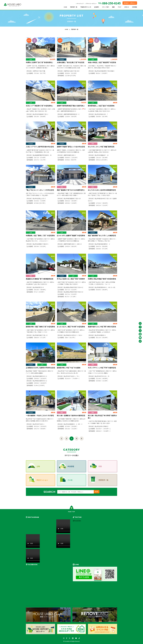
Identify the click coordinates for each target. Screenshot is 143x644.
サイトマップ (80, 4)
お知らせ (127, 7)
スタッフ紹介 (106, 7)
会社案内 (96, 7)
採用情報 (135, 7)
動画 (113, 7)
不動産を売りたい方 (86, 7)
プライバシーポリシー (91, 4)
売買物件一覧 (74, 7)
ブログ (119, 7)
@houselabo (77, 521)
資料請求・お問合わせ (130, 3)
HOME (65, 7)
